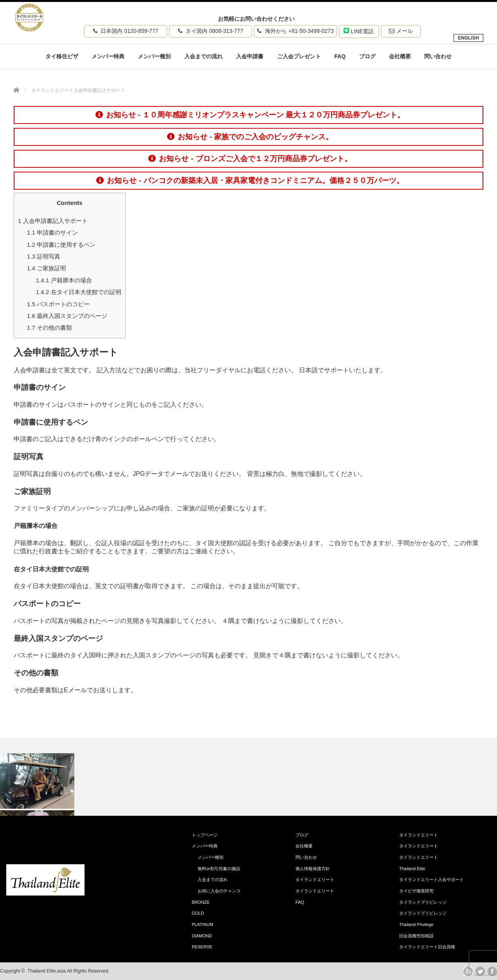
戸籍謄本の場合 (64, 280)
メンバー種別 (154, 56)
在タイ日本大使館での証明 (79, 292)
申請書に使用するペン (61, 245)
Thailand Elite (412, 869)
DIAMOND (202, 936)
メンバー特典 (108, 56)
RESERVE (202, 947)
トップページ (205, 835)
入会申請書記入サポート (53, 221)
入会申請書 (250, 56)
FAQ (340, 56)
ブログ (367, 56)
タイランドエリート (315, 879)
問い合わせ (438, 56)
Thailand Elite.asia (47, 971)
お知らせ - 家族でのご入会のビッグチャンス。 (250, 137)
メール (401, 31)
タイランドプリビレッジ (423, 902)
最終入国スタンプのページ (67, 316)
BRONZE (201, 902)
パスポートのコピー (58, 304)
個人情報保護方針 (313, 869)
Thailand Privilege (416, 924)
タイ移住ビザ (62, 56)
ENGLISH (468, 38)
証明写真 (44, 256)
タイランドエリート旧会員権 (427, 947)
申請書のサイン (52, 232)
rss (468, 971)
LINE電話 (359, 31)
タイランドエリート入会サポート (431, 879)
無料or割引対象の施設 (219, 869)
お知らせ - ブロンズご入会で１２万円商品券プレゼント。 (250, 159)
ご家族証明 (47, 268)
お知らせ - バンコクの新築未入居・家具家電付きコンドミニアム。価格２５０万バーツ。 (250, 180)
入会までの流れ (203, 56)
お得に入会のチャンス (219, 891)
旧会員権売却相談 (416, 936)
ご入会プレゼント (299, 56)
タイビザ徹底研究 (416, 891)
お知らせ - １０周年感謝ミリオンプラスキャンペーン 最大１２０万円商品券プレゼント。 (250, 115)
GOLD (198, 913)
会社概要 (400, 56)
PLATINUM (203, 924)
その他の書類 (50, 328)
